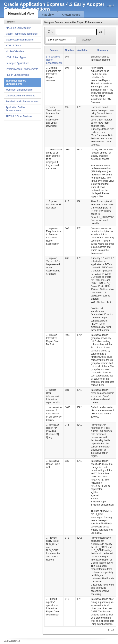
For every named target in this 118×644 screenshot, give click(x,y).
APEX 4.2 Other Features (19, 116)
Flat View (48, 15)
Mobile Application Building (20, 40)
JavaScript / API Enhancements (22, 101)
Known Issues (71, 15)
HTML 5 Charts (14, 46)
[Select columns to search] (51, 32)
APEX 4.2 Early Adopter (18, 28)
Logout (110, 5)
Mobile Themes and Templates (22, 34)
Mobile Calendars (15, 51)
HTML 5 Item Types (16, 57)
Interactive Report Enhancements (16, 82)
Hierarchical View (21, 14)
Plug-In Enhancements (17, 75)
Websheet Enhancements (19, 90)
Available (82, 50)
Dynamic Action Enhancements (22, 69)
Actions (88, 40)
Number (69, 50)
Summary (103, 50)
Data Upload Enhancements (20, 96)
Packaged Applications (17, 63)
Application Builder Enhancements (15, 109)
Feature (54, 50)
